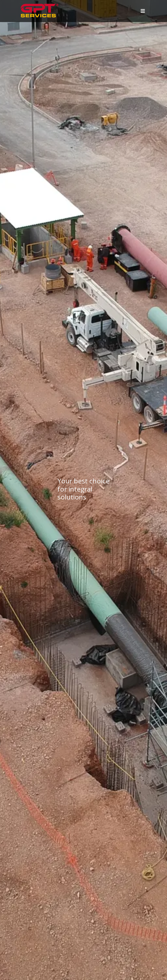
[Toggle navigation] (142, 11)
